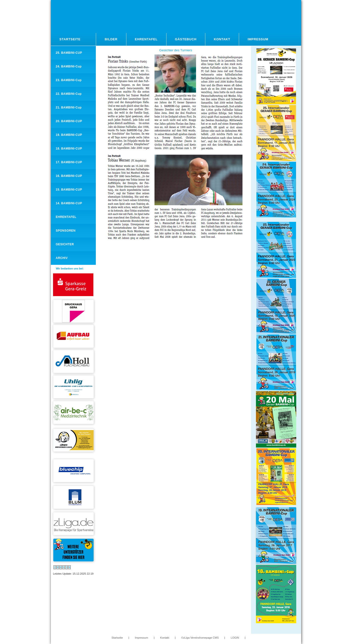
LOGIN (235, 638)
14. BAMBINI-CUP (69, 203)
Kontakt (222, 39)
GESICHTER (65, 244)
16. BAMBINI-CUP (69, 176)
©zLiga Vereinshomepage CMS (200, 638)
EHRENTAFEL (66, 217)
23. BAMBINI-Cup (69, 80)
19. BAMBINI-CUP (69, 135)
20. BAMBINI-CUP (69, 121)
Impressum (258, 39)
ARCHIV (62, 258)
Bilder (111, 39)
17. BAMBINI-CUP (69, 162)
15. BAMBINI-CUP (69, 190)
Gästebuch (186, 39)
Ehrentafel (146, 39)
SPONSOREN (66, 231)
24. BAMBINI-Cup (69, 66)
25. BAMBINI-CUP (69, 53)
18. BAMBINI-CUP (69, 149)
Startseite (70, 39)
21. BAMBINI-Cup (69, 107)
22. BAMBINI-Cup (69, 94)
